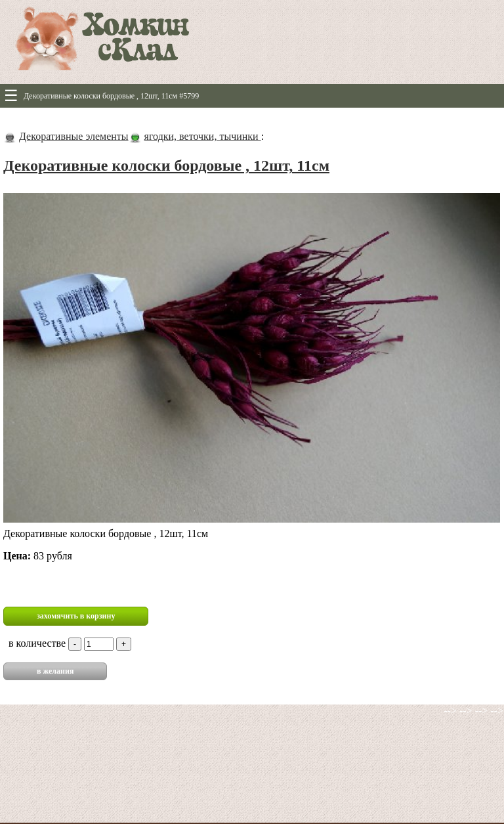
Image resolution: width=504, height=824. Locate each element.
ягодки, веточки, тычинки (203, 136)
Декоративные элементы (74, 136)
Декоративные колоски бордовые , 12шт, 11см (166, 165)
